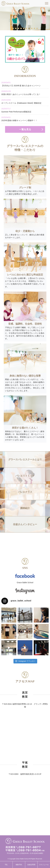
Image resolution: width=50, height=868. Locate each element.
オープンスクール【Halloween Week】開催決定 (25, 101)
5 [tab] (24, 28)
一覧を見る (25, 129)
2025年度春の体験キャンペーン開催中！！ (25, 119)
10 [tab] (37, 28)
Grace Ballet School (25, 583)
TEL (6, 865)
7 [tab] (29, 28)
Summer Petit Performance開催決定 (25, 110)
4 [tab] (21, 28)
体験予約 (19, 865)
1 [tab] (13, 28)
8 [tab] (32, 28)
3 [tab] (19, 28)
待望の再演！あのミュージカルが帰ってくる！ (25, 93)
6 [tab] (27, 28)
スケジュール (44, 865)
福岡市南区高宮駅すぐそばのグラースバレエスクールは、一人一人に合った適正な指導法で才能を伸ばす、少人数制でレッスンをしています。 (15, 3)
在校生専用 (31, 865)
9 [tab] (35, 28)
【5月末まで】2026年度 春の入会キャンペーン (25, 84)
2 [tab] (16, 28)
